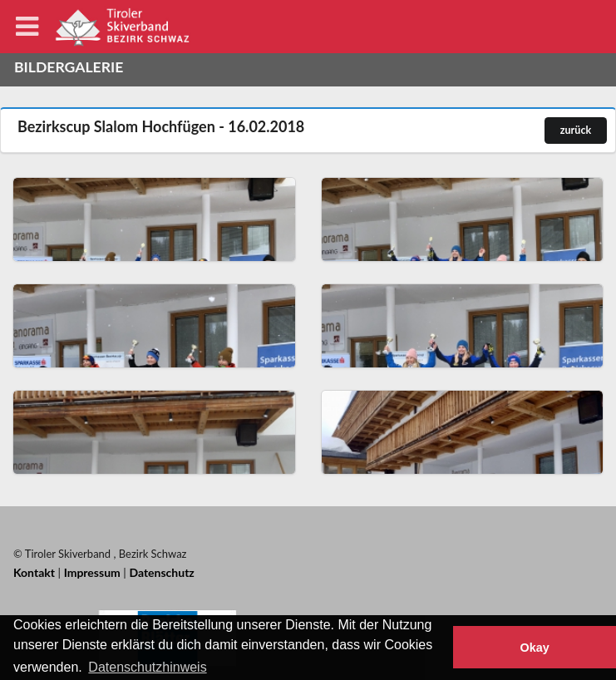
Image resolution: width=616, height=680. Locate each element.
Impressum (92, 572)
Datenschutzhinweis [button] (147, 667)
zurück (576, 130)
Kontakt (34, 572)
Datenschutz (161, 572)
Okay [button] (534, 648)
